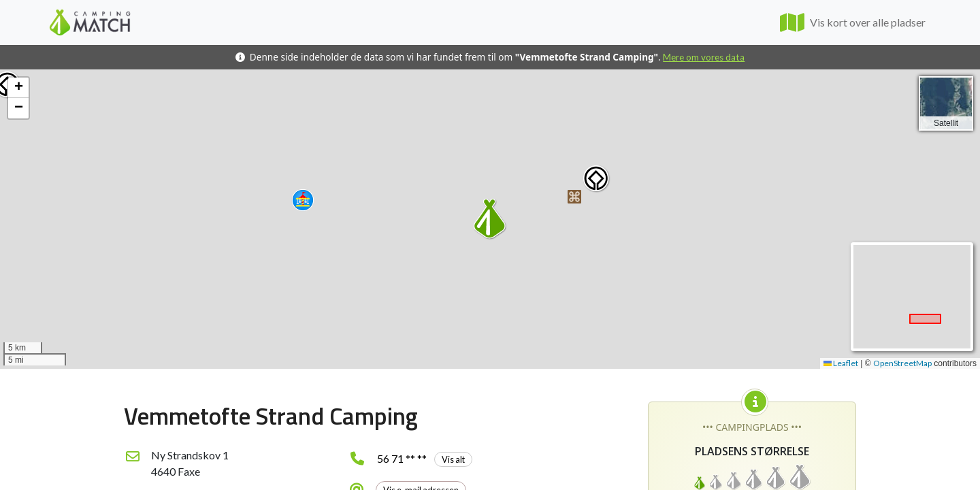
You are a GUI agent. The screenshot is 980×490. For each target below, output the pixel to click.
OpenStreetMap (902, 363)
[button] (303, 200)
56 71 (425, 458)
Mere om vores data (704, 57)
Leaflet (841, 363)
